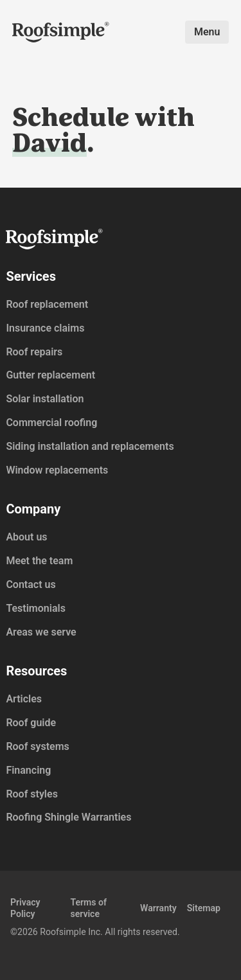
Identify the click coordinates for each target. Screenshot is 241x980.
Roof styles (31, 794)
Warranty (158, 908)
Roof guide (31, 723)
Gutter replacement (50, 375)
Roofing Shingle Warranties (68, 817)
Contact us (31, 584)
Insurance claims (45, 328)
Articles (24, 699)
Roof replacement (47, 304)
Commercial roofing (51, 423)
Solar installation (45, 399)
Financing (28, 770)
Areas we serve (41, 632)
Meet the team (39, 561)
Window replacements (57, 470)
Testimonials (36, 608)
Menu (207, 32)
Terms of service (88, 908)
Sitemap (204, 908)
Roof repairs (34, 352)
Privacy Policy (25, 908)
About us (26, 537)
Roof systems (37, 746)
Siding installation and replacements (90, 446)
